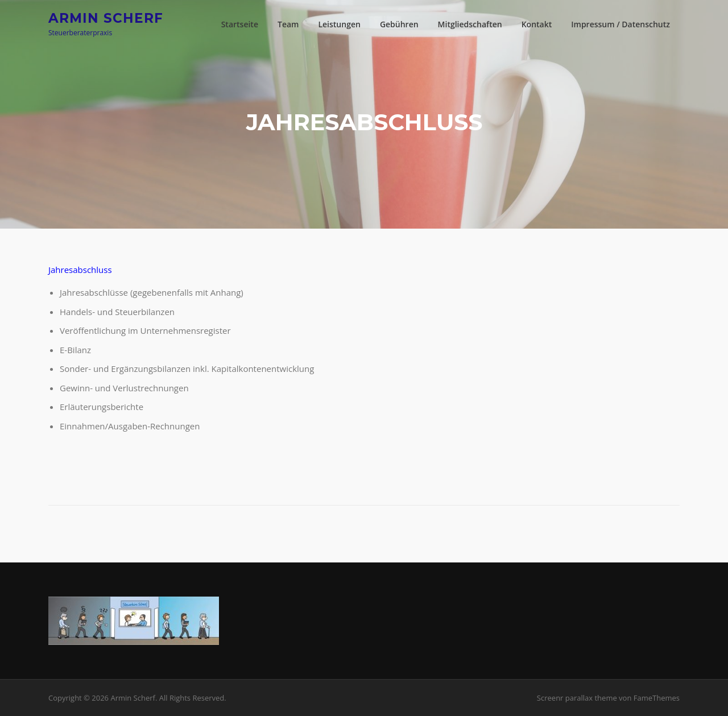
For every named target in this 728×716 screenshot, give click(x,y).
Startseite (240, 24)
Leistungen (339, 24)
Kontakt (537, 24)
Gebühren (399, 24)
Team (288, 24)
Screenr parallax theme (577, 698)
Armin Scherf (106, 18)
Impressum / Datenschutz (621, 24)
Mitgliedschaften (470, 24)
